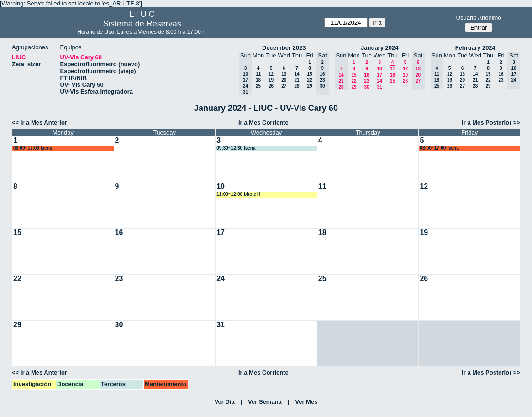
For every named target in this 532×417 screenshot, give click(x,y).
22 (309, 80)
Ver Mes (306, 402)
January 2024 (379, 48)
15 (309, 74)
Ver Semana (265, 402)
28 (297, 86)
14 (297, 74)
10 (379, 69)
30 (366, 87)
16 (366, 75)
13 (284, 74)
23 (366, 81)
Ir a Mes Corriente (263, 122)
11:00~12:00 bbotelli (238, 194)
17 (380, 75)
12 (271, 74)
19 (271, 80)
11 (258, 74)
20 (284, 80)
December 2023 (284, 48)
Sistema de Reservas (142, 24)
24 (380, 81)
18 (258, 80)
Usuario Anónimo (479, 18)
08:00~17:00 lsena (33, 148)
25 (258, 86)
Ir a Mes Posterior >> (491, 122)
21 (297, 80)
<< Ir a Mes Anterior (40, 122)
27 (284, 86)
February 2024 (475, 48)
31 (380, 87)
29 (309, 86)
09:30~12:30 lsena (236, 148)
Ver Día (225, 402)
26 (271, 86)
